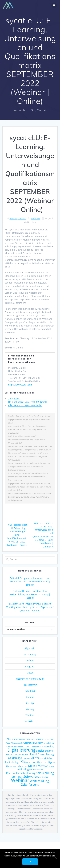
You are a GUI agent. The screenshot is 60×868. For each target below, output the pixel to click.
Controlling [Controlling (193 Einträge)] (48, 746)
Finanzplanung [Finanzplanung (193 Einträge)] (46, 754)
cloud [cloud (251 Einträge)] (27, 746)
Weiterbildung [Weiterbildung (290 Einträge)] (39, 781)
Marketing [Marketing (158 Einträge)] (23, 766)
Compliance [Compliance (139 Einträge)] (36, 747)
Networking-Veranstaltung (30, 679)
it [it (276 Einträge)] (33, 758)
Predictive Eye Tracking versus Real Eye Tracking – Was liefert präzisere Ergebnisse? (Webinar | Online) (30, 607)
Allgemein (30, 648)
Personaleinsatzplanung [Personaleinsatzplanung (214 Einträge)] (21, 773)
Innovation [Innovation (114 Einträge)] (27, 758)
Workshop (30, 721)
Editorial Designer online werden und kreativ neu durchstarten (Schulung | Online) (30, 582)
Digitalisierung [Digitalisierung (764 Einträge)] (21, 750)
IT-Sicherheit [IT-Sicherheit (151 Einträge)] (41, 758)
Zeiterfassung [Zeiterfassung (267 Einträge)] (30, 784)
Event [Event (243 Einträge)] (34, 754)
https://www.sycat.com (20, 385)
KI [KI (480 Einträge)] (22, 762)
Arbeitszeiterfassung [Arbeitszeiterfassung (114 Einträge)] (45, 739)
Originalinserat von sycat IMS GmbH (28, 402)
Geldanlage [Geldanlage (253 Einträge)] (15, 758)
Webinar (36, 218)
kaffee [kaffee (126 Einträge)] (50, 758)
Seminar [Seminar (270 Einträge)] (17, 777)
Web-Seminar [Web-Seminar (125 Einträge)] (43, 777)
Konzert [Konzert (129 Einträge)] (28, 762)
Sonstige (30, 703)
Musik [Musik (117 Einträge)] (51, 766)
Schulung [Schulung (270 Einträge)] (48, 773)
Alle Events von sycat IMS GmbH (25, 405)
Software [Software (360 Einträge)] (30, 776)
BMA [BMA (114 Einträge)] (41, 743)
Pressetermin (30, 685)
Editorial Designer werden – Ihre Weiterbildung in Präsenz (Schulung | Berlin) (30, 594)
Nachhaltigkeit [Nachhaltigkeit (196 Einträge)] (25, 769)
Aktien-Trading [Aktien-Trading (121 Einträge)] (16, 739)
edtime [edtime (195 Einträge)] (49, 751)
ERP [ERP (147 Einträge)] (19, 754)
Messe (30, 673)
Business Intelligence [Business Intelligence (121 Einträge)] (14, 747)
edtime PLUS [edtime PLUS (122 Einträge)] (12, 754)
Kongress (30, 667)
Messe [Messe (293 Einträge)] (33, 766)
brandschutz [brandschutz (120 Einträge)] (49, 743)
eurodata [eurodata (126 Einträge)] (26, 754)
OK (30, 861)
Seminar (30, 697)
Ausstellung (30, 654)
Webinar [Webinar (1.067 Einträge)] (20, 780)
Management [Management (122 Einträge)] (12, 766)
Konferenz (30, 660)
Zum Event (14, 399)
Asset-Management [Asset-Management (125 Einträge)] (14, 743)
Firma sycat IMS (18, 218)
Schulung (30, 691)
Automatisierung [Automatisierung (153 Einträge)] (31, 743)
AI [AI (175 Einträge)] (8, 739)
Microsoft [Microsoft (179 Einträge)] (43, 766)
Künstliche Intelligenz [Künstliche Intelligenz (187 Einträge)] (43, 762)
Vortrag (30, 709)
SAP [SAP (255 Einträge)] (38, 773)
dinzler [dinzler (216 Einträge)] (40, 751)
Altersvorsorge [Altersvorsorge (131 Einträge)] (29, 739)
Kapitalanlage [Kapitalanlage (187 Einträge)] (12, 762)
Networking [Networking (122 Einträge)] (38, 770)
